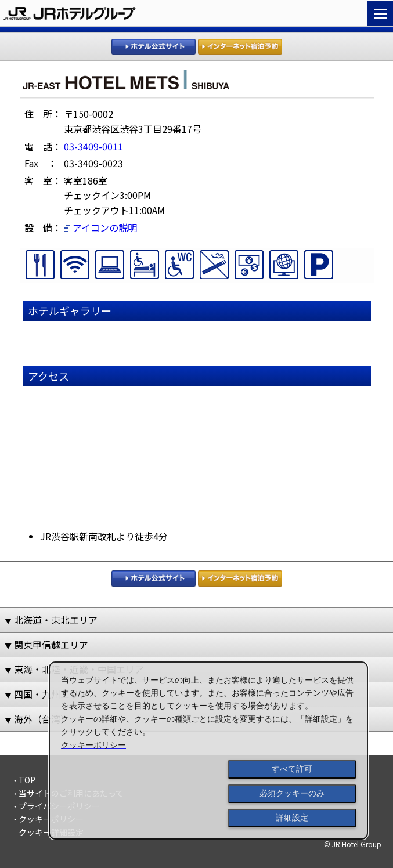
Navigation (380, 13)
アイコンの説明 (100, 227)
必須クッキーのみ (292, 793)
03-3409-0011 (93, 146)
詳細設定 (292, 818)
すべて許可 (292, 769)
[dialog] (208, 751)
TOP (27, 780)
